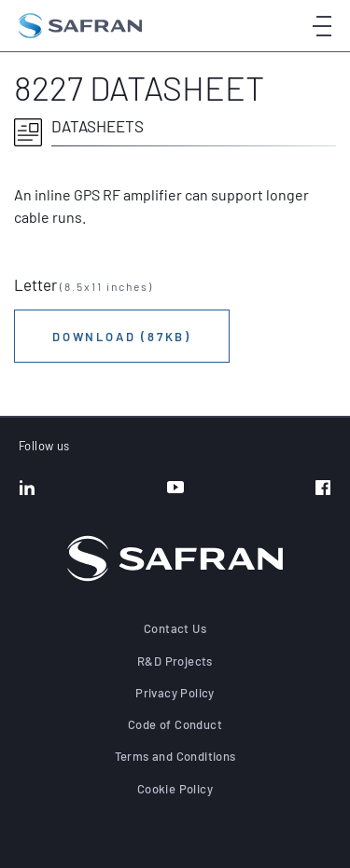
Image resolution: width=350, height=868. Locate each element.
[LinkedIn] (27, 489)
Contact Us (175, 628)
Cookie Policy (175, 789)
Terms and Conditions (175, 756)
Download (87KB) (122, 337)
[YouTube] (175, 489)
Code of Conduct (175, 724)
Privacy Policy (175, 693)
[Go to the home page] (80, 26)
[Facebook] (323, 489)
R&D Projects (175, 661)
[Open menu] (322, 25)
